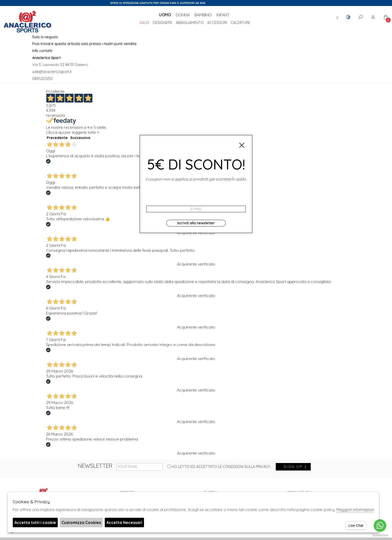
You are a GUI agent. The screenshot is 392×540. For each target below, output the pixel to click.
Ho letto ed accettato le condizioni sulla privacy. (219, 467)
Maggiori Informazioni (355, 510)
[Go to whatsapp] (380, 525)
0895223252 (42, 79)
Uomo (165, 15)
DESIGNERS (162, 23)
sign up (295, 467)
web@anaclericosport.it (52, 72)
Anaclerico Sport (27, 22)
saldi (144, 23)
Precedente (57, 138)
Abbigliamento (190, 23)
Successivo (80, 138)
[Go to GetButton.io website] (380, 535)
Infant (223, 15)
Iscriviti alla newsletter (196, 223)
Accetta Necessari (124, 522)
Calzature (240, 23)
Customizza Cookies (81, 522)
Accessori (217, 23)
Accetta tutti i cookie (35, 522)
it (337, 17)
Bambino (203, 15)
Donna (183, 15)
